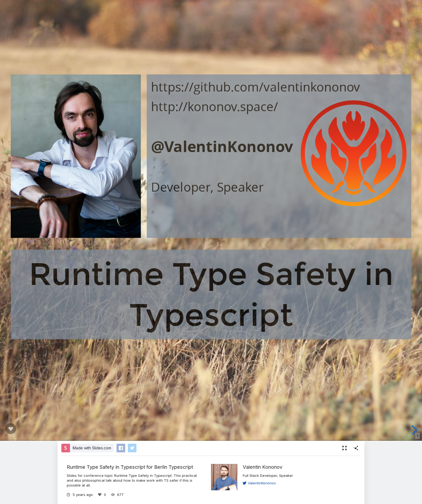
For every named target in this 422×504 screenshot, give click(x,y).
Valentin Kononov (263, 467)
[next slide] (414, 430)
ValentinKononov (259, 483)
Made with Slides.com (92, 448)
